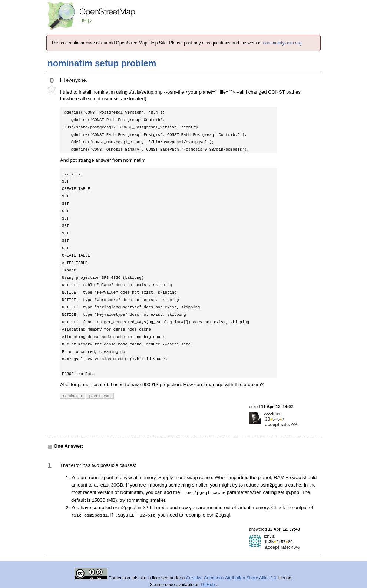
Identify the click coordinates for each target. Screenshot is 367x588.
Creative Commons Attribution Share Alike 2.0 (231, 578)
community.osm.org (282, 43)
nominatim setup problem (102, 63)
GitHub (209, 585)
